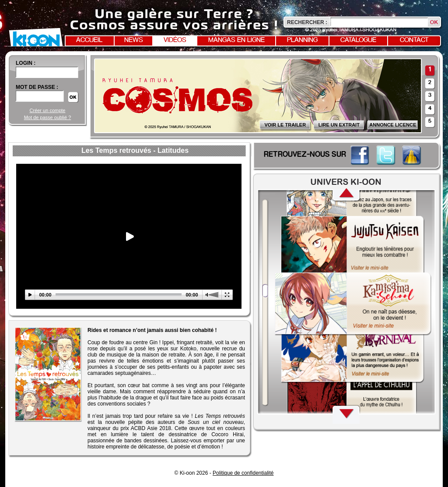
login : (26, 63)
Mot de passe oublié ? (48, 117)
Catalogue (358, 40)
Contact (414, 40)
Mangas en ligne (236, 40)
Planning (302, 40)
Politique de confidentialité (243, 473)
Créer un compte (48, 110)
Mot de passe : (37, 87)
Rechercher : (307, 22)
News (134, 40)
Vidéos (175, 40)
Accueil (89, 40)
